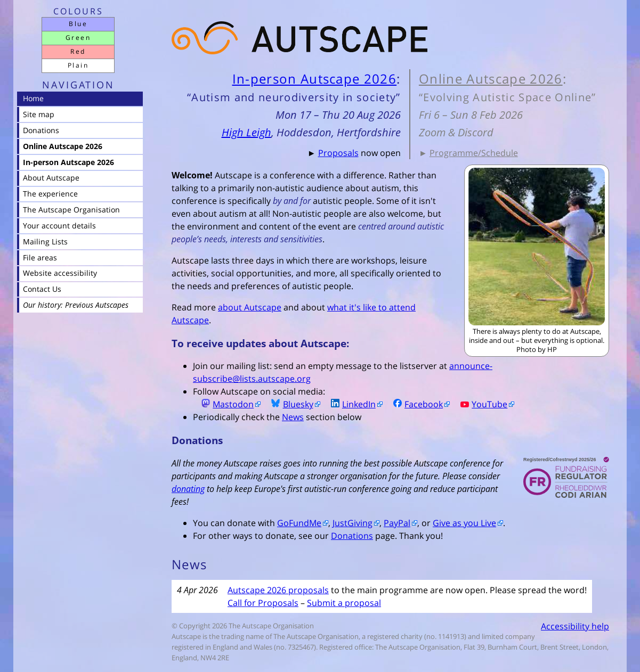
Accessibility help (575, 626)
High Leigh (246, 132)
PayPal (397, 523)
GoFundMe (299, 523)
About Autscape (51, 178)
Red (78, 51)
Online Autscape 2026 (491, 79)
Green (78, 38)
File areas (40, 257)
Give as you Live (464, 523)
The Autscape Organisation (71, 210)
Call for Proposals (263, 603)
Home (33, 98)
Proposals (338, 153)
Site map (39, 114)
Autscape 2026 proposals (278, 590)
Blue (78, 24)
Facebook (414, 404)
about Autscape (250, 307)
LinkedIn (349, 404)
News (293, 417)
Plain (78, 65)
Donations (352, 536)
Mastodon (223, 404)
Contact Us (42, 289)
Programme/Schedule (474, 153)
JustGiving (353, 523)
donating (188, 489)
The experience (50, 194)
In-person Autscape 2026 (315, 79)
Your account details (59, 226)
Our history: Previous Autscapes (76, 305)
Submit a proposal (344, 603)
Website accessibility (60, 273)
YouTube (480, 404)
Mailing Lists (45, 241)
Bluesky (288, 404)
